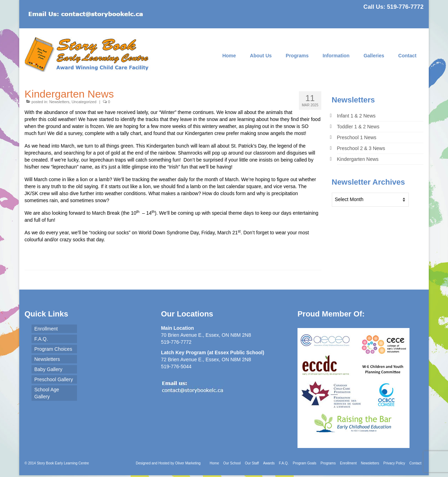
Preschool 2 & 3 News (361, 148)
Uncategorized (84, 102)
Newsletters (59, 102)
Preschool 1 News (357, 137)
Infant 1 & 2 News (356, 116)
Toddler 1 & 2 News (358, 127)
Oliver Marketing (188, 463)
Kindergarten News (358, 159)
